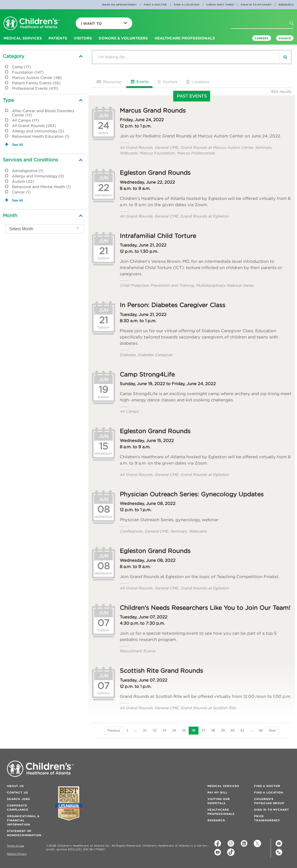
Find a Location (187, 5)
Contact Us (18, 792)
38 (213, 730)
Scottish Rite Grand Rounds (161, 671)
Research (286, 5)
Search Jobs (18, 799)
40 (232, 730)
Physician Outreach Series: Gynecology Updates (192, 494)
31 (145, 730)
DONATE (285, 38)
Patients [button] (58, 38)
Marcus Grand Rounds (153, 111)
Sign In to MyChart (256, 5)
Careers (262, 38)
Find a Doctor (155, 5)
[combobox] (45, 229)
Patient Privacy (17, 854)
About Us (15, 786)
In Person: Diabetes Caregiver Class (173, 305)
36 (194, 730)
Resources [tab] (109, 82)
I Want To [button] (104, 23)
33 (164, 730)
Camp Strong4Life (147, 374)
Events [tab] (139, 81)
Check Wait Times (220, 5)
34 (174, 730)
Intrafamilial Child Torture (158, 236)
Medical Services (223, 786)
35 (184, 730)
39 (223, 730)
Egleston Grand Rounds (155, 173)
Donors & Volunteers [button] (123, 38)
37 (203, 730)
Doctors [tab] (167, 82)
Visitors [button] (83, 38)
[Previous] (114, 731)
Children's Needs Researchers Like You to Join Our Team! (205, 608)
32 (155, 730)
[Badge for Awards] (69, 803)
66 (261, 730)
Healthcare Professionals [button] (185, 38)
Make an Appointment (119, 5)
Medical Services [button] (23, 38)
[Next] (272, 731)
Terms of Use (16, 846)
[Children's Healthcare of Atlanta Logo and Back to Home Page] (32, 24)
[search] (285, 57)
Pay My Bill (217, 792)
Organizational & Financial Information (23, 820)
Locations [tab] (197, 82)
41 (242, 730)
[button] (294, 25)
